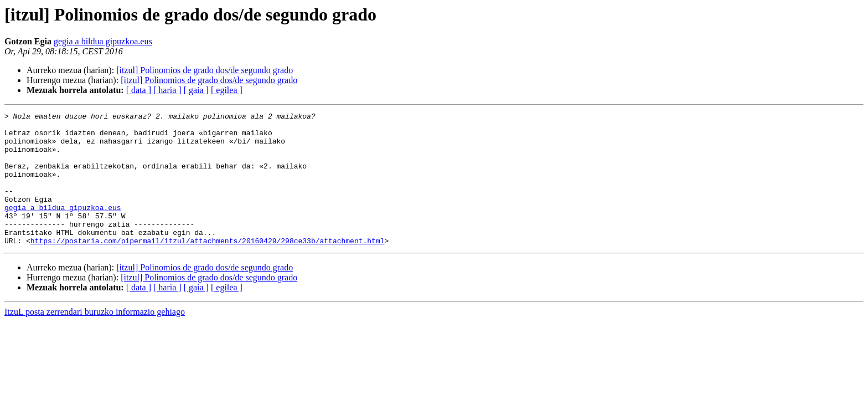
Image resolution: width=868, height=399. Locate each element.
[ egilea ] (227, 90)
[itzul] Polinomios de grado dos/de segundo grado (205, 70)
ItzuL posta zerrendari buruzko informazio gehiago (95, 338)
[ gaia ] (196, 90)
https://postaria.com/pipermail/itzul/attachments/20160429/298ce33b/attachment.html (208, 267)
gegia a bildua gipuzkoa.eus (103, 41)
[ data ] (139, 90)
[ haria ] (167, 90)
